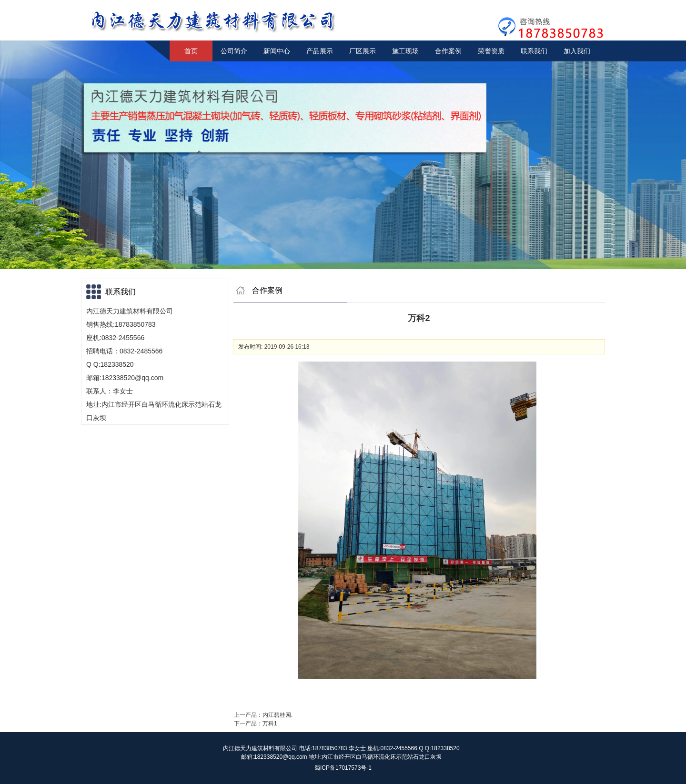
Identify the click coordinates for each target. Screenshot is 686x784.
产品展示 (320, 51)
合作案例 (448, 51)
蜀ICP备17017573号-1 (343, 768)
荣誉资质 (491, 51)
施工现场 (405, 51)
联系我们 (534, 51)
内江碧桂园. (277, 715)
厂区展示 (363, 51)
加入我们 (577, 51)
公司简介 (234, 51)
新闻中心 (277, 51)
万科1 (270, 724)
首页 (191, 51)
